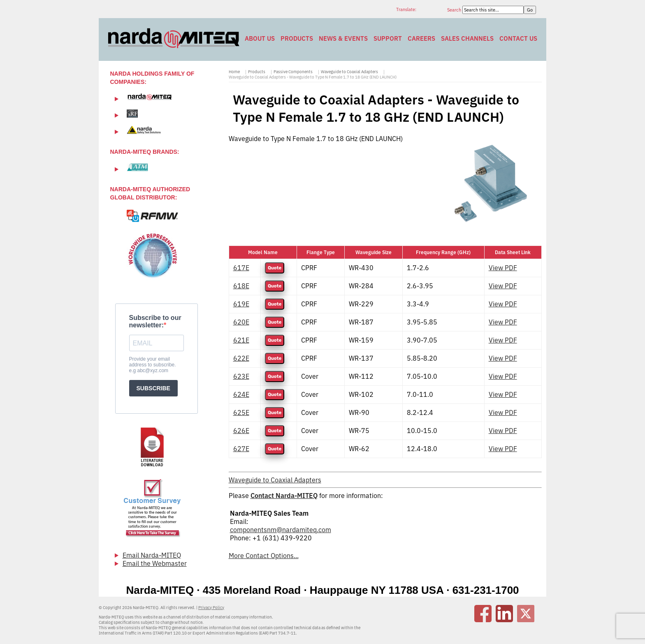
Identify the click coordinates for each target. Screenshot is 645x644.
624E (241, 394)
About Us (260, 38)
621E (241, 340)
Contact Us (518, 38)
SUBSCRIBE (153, 388)
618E (241, 286)
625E (241, 412)
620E (241, 322)
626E (241, 431)
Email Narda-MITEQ (152, 555)
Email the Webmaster (155, 563)
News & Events (343, 38)
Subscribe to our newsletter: (155, 321)
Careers (421, 38)
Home (234, 72)
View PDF (503, 268)
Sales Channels (467, 38)
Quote (275, 268)
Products (297, 38)
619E (241, 304)
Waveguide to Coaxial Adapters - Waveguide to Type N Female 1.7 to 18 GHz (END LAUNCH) (313, 77)
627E (241, 449)
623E (241, 376)
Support (388, 38)
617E (241, 268)
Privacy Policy (211, 608)
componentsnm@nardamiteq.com (281, 530)
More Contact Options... (264, 556)
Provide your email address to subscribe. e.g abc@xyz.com (153, 365)
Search (455, 10)
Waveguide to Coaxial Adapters (349, 72)
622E (241, 358)
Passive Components (293, 72)
